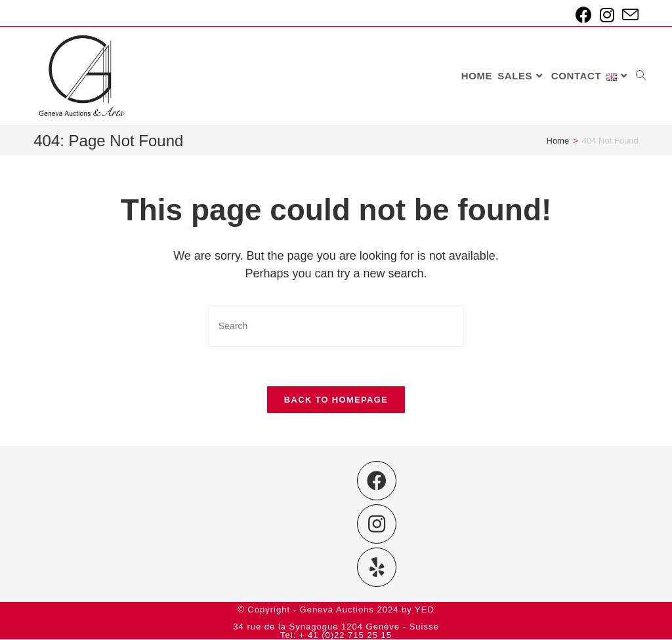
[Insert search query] (336, 326)
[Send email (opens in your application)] (628, 15)
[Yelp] (377, 568)
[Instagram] (377, 525)
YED (425, 610)
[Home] (558, 141)
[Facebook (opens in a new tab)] (584, 15)
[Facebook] (377, 481)
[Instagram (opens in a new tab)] (607, 15)
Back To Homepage (336, 400)
